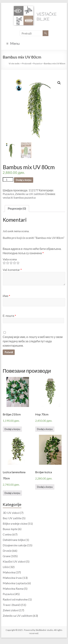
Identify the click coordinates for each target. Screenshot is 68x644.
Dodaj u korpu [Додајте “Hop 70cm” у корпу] (45, 429)
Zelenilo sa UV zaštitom (30, 194)
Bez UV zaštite (12, 518)
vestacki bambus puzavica (19, 197)
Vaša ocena (10, 259)
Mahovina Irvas (12, 578)
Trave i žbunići (12, 605)
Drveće (7, 551)
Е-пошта (9, 316)
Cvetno (7, 534)
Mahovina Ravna (13, 588)
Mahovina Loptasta (15, 583)
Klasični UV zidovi (14, 561)
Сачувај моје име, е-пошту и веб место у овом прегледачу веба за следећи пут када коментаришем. (33, 341)
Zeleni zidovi (11, 610)
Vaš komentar (12, 270)
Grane (7, 556)
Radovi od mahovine (15, 599)
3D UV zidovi (11, 513)
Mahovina (9, 572)
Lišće (6, 567)
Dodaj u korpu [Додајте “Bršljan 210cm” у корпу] (12, 429)
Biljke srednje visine (15, 523)
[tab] (17, 209)
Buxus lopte (10, 529)
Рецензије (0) (17, 208)
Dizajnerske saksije (15, 545)
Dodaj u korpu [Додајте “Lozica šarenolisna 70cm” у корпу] (12, 493)
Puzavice (8, 194)
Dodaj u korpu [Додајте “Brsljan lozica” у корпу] (45, 487)
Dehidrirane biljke (14, 540)
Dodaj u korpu (24, 180)
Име (6, 296)
